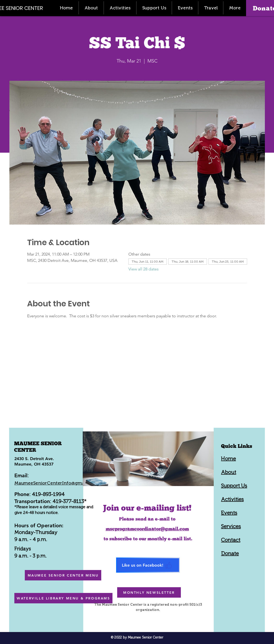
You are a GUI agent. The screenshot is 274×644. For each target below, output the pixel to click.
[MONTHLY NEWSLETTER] (149, 592)
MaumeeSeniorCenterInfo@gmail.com (56, 483)
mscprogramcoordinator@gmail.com (147, 529)
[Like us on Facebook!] (148, 565)
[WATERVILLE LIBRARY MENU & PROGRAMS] (63, 598)
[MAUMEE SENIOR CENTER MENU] (63, 575)
